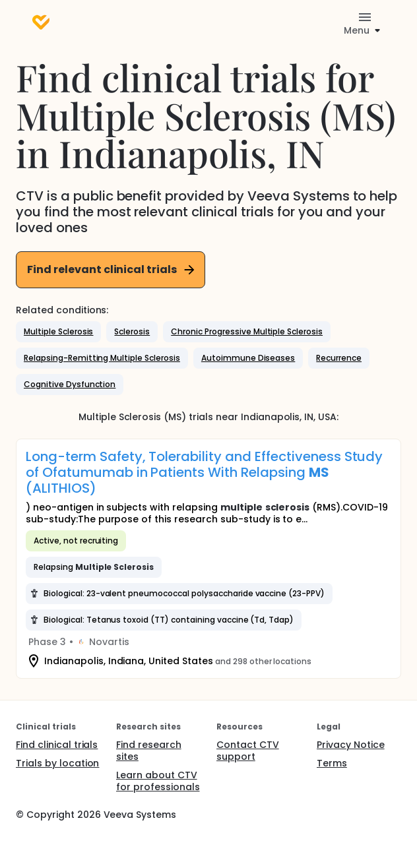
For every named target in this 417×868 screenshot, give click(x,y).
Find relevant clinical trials (112, 269)
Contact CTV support (248, 751)
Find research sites (149, 751)
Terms (332, 763)
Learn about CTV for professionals (158, 781)
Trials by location (57, 763)
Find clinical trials (57, 745)
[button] (58, 332)
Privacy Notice (351, 745)
